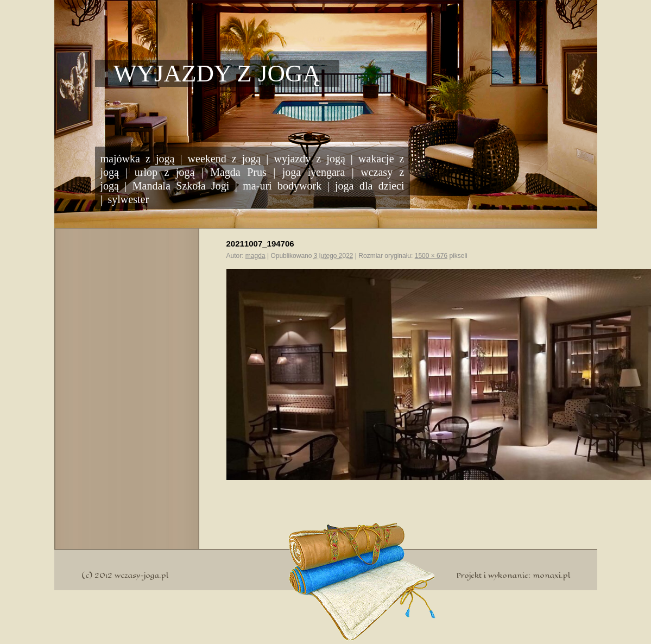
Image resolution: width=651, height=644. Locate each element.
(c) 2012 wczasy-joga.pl (125, 575)
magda (255, 256)
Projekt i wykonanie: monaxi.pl (513, 576)
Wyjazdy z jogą (217, 73)
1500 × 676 (431, 256)
